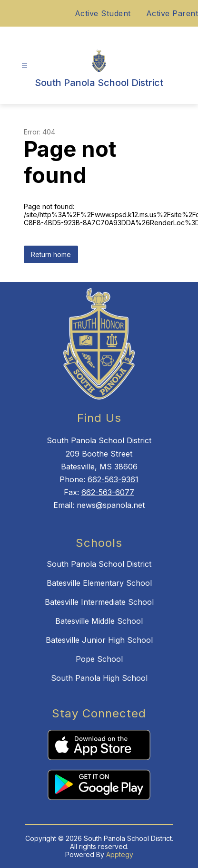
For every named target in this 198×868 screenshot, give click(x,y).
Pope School (99, 659)
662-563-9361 (113, 479)
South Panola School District (99, 564)
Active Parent (172, 13)
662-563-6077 (108, 492)
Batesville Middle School (99, 621)
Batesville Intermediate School (99, 602)
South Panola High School (99, 678)
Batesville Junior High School (99, 640)
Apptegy (120, 854)
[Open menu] (25, 66)
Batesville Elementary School (99, 583)
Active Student (103, 13)
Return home (51, 254)
